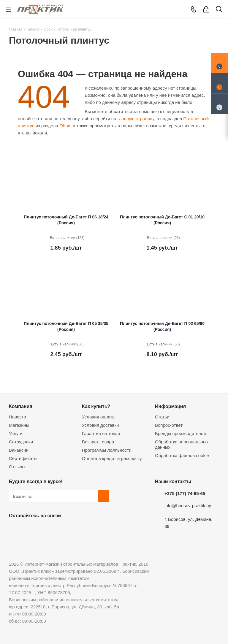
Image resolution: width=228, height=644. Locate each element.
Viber (74, 529)
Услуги (16, 433)
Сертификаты (23, 458)
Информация (170, 406)
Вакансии (19, 450)
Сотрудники (21, 442)
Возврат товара (98, 442)
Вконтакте (15, 529)
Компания (21, 406)
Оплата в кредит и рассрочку (112, 458)
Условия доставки (100, 425)
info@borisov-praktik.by (188, 506)
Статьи (162, 417)
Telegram (59, 529)
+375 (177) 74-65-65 (185, 493)
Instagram (45, 529)
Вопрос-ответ (169, 425)
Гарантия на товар (101, 433)
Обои (65, 126)
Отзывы (17, 467)
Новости (18, 417)
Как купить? (96, 406)
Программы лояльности (107, 450)
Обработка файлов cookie (182, 455)
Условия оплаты (99, 417)
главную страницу (136, 119)
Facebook (30, 529)
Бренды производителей (180, 433)
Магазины (19, 425)
